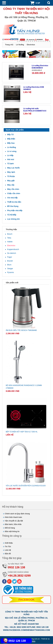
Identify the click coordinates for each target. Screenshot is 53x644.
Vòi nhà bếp (12, 198)
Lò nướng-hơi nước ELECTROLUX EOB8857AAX (35, 110)
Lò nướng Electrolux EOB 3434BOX (34, 88)
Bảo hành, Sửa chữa (13, 525)
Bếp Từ (10, 135)
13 (45, 41)
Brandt (10, 261)
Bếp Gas (11, 143)
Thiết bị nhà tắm (14, 202)
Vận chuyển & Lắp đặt (14, 521)
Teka (9, 238)
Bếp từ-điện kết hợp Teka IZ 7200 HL (22, 432)
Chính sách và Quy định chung (17, 514)
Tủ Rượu (11, 176)
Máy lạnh (11, 172)
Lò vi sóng (12, 151)
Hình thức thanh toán (13, 518)
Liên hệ (8, 550)
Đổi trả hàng (10, 528)
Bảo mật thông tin (12, 532)
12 (43, 41)
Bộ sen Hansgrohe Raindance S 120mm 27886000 (24, 387)
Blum (9, 265)
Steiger (10, 269)
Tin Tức (8, 547)
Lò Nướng (12, 147)
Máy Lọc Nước (13, 168)
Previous (8, 54)
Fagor (10, 257)
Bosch (10, 234)
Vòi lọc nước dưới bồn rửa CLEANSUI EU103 (26, 486)
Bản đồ (8, 554)
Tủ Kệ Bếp (12, 215)
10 (39, 41)
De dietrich (12, 253)
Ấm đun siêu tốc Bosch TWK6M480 (21, 331)
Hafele (10, 242)
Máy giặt (11, 181)
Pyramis (11, 272)
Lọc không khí (13, 219)
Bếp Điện (11, 139)
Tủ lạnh (10, 164)
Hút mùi (11, 160)
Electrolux (11, 246)
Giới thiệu (9, 543)
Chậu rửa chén (14, 194)
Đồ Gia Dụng (13, 206)
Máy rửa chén (13, 189)
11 (41, 41)
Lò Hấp (10, 156)
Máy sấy (11, 185)
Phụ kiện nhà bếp (15, 211)
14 (47, 41)
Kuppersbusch (13, 249)
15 (49, 41)
